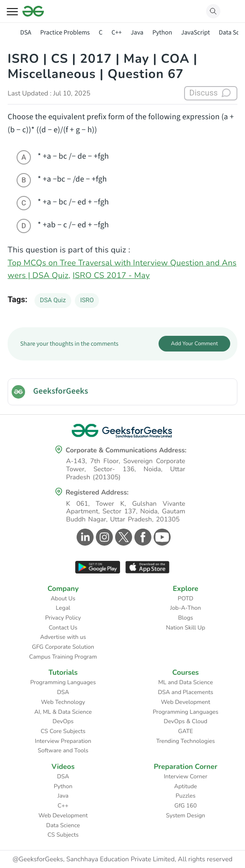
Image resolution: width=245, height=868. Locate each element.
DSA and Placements (185, 692)
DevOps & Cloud (186, 721)
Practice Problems (65, 33)
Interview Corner (186, 777)
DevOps (63, 721)
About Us (63, 599)
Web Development (185, 702)
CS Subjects (63, 835)
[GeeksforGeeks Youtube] (161, 537)
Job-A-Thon (186, 608)
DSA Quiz (53, 300)
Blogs (185, 618)
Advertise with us (63, 637)
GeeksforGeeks (61, 391)
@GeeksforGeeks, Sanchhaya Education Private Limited (94, 859)
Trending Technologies (186, 741)
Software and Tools (63, 751)
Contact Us (63, 628)
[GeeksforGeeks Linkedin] (84, 537)
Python (162, 33)
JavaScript (195, 33)
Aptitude (186, 786)
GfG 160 (185, 806)
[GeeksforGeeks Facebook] (142, 537)
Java (137, 33)
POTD (186, 599)
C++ (117, 33)
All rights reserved (205, 859)
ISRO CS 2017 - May (111, 276)
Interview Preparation (63, 741)
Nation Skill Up (185, 628)
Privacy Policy (63, 618)
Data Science (63, 825)
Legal (63, 608)
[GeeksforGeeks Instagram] (103, 537)
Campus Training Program (63, 657)
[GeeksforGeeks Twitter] (122, 537)
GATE (186, 731)
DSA (26, 33)
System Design (186, 816)
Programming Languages (63, 682)
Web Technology (63, 702)
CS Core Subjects (63, 731)
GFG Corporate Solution (63, 647)
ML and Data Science (185, 682)
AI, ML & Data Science (63, 712)
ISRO (87, 300)
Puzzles (185, 796)
